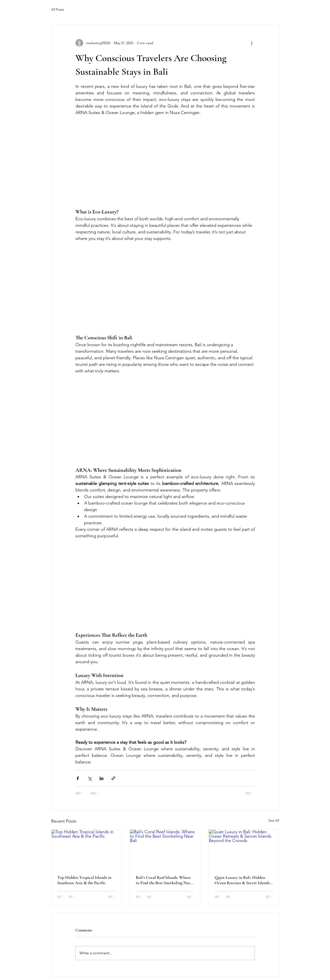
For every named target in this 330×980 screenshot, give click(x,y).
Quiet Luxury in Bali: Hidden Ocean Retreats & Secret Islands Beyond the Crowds (242, 880)
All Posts (58, 9)
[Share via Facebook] (78, 778)
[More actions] (252, 43)
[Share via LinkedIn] (101, 778)
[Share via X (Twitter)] (90, 778)
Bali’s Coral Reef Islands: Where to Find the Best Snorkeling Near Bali (164, 880)
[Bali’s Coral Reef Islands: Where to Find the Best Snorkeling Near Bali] (165, 849)
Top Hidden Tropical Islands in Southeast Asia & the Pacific (84, 880)
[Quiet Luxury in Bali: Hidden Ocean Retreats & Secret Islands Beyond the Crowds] (244, 849)
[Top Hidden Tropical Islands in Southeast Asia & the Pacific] (86, 849)
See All (274, 820)
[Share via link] (113, 778)
